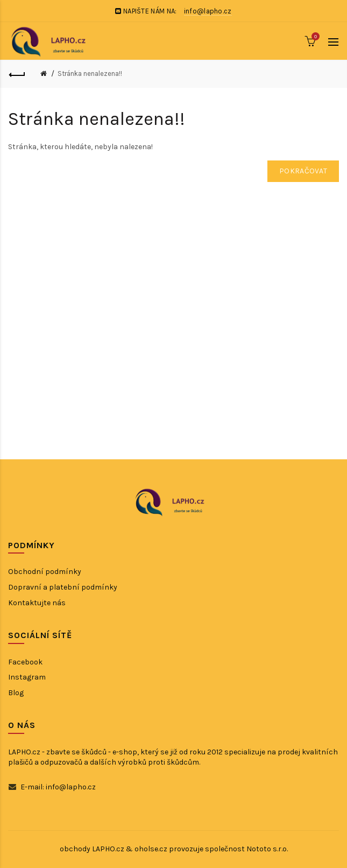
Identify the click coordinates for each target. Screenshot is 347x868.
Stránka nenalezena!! (90, 73)
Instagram (27, 677)
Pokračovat (303, 171)
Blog (16, 693)
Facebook (25, 662)
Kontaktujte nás (37, 603)
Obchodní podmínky (45, 572)
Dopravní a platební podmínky (63, 587)
